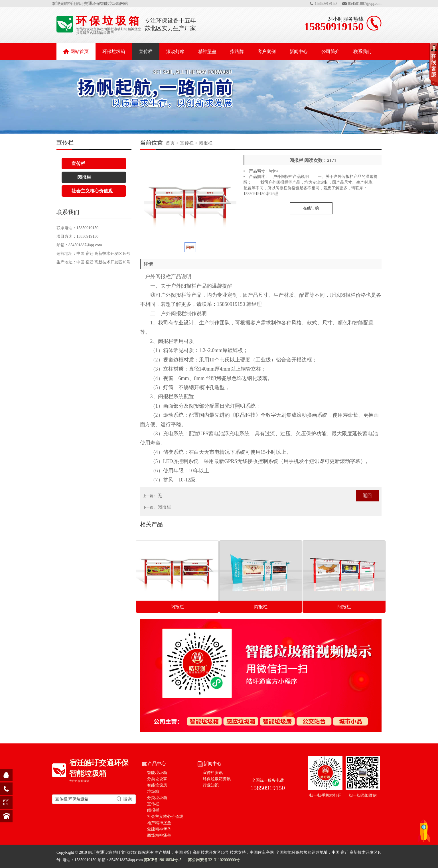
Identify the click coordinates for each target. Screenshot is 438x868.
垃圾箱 (153, 791)
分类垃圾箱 (157, 798)
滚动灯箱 (121, 29)
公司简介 (330, 51)
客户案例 (267, 51)
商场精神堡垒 (159, 835)
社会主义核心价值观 (92, 191)
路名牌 (92, 33)
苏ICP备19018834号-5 (163, 860)
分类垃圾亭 (157, 779)
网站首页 (76, 51)
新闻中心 (299, 51)
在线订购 (311, 208)
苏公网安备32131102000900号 (213, 860)
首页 (171, 143)
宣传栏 (98, 29)
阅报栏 (109, 29)
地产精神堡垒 (159, 823)
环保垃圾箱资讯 (217, 779)
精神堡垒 (134, 29)
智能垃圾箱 (85, 29)
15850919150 (326, 4)
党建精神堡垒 (159, 829)
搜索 (127, 799)
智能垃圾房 (105, 33)
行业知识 (211, 785)
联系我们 (362, 51)
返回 (367, 496)
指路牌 (81, 33)
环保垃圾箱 (114, 51)
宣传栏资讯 (213, 773)
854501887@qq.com (365, 4)
